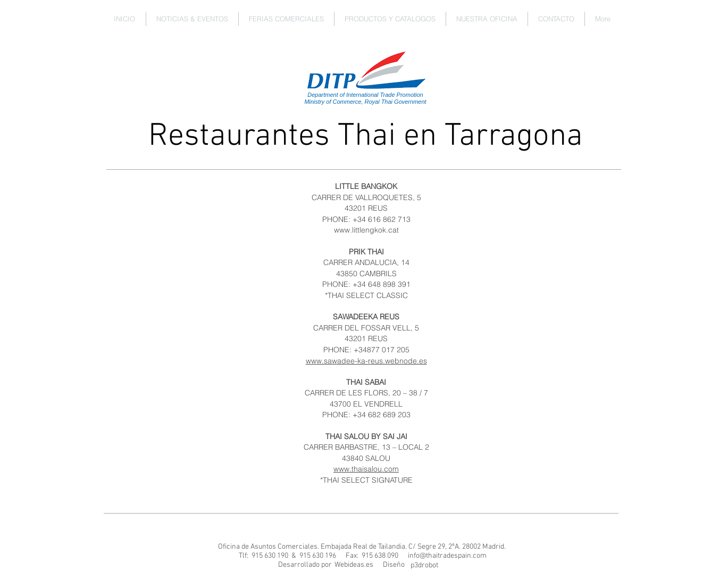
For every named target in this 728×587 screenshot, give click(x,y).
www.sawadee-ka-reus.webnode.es (366, 361)
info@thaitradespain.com (447, 556)
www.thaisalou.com (366, 469)
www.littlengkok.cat (366, 230)
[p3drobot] (425, 566)
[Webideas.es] (354, 565)
